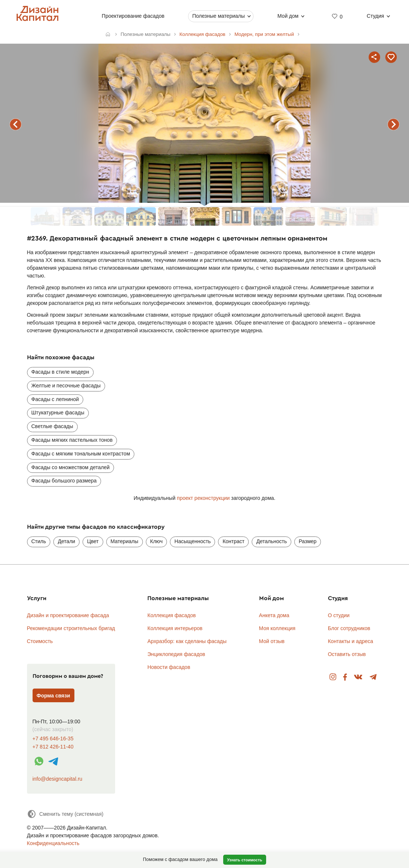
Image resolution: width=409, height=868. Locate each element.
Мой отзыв (272, 641)
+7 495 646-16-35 (53, 739)
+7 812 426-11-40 (53, 747)
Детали (66, 541)
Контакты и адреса (351, 641)
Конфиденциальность (53, 843)
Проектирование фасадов (133, 16)
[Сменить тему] (65, 814)
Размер (308, 541)
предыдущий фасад (16, 124)
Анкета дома (274, 615)
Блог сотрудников (349, 628)
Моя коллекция (277, 628)
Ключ (157, 541)
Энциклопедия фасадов (176, 654)
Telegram (373, 677)
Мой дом (288, 16)
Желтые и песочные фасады (66, 386)
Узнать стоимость (244, 860)
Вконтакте (358, 677)
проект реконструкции (204, 498)
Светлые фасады (52, 426)
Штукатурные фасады (58, 413)
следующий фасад (393, 124)
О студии (339, 615)
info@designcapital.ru (58, 779)
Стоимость (40, 641)
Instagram (333, 677)
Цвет (93, 541)
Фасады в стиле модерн (60, 372)
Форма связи (53, 696)
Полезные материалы (219, 16)
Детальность (271, 541)
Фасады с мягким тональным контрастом (81, 454)
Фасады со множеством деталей (71, 467)
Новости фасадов (169, 667)
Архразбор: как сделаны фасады (187, 641)
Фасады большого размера (64, 481)
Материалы (125, 541)
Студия (376, 16)
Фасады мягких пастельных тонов (72, 440)
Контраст (233, 541)
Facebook (345, 677)
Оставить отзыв (347, 654)
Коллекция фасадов (172, 615)
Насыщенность (192, 541)
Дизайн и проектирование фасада (68, 615)
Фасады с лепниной (55, 399)
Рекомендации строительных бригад (71, 628)
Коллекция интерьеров (175, 628)
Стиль (39, 541)
